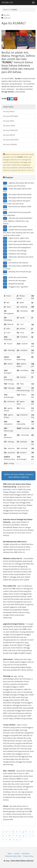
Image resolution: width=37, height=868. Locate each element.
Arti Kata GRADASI (10, 144)
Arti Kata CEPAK (9, 126)
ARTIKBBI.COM (7, 3)
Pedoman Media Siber (13, 856)
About (10, 853)
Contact (17, 853)
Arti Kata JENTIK (9, 135)
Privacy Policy (28, 856)
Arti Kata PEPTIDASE (11, 116)
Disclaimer (26, 853)
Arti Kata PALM (9, 112)
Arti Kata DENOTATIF (11, 140)
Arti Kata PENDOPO (11, 130)
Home (5, 10)
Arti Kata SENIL (9, 121)
